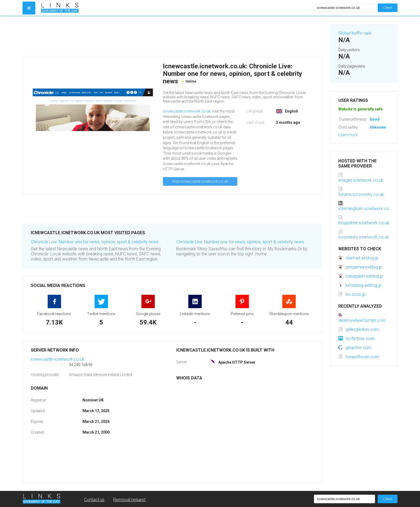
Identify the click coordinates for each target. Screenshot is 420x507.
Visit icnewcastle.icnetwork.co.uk (200, 181)
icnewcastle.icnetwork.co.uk (58, 359)
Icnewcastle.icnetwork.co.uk (187, 111)
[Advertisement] (172, 36)
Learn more (348, 135)
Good (375, 119)
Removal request (129, 500)
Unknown (378, 127)
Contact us (94, 500)
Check (388, 8)
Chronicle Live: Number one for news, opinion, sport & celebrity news (95, 242)
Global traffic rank (355, 33)
